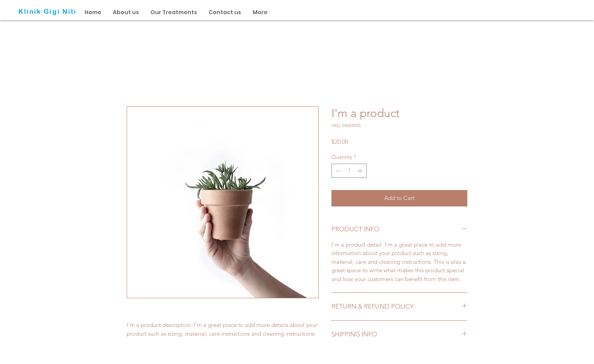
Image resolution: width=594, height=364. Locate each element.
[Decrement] (337, 171)
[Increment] (361, 171)
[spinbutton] (349, 171)
